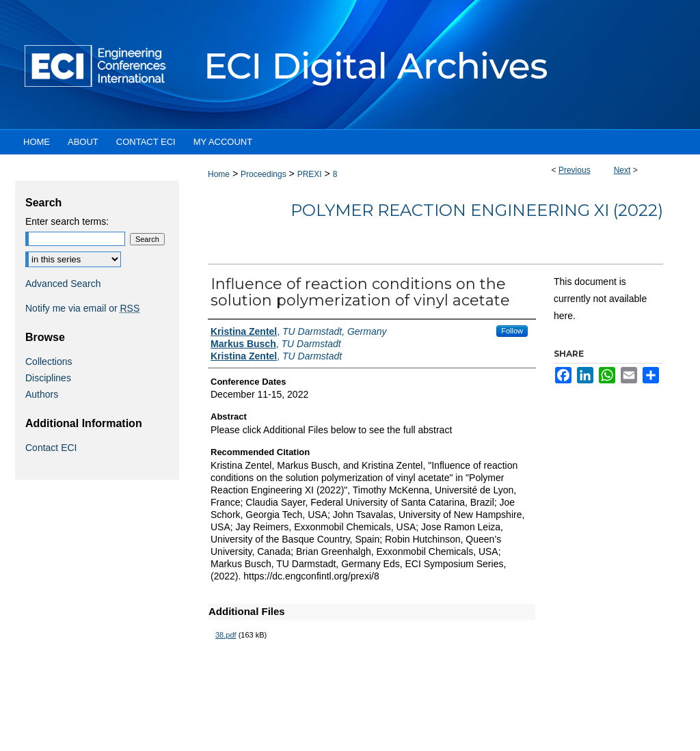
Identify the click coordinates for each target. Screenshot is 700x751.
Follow (512, 331)
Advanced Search (63, 284)
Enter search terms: (67, 221)
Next (622, 170)
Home (219, 174)
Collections (49, 361)
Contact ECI (51, 448)
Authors (42, 394)
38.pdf (226, 635)
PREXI (310, 174)
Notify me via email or (82, 308)
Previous (575, 170)
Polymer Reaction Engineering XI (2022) (477, 210)
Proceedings (264, 174)
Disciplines (48, 378)
